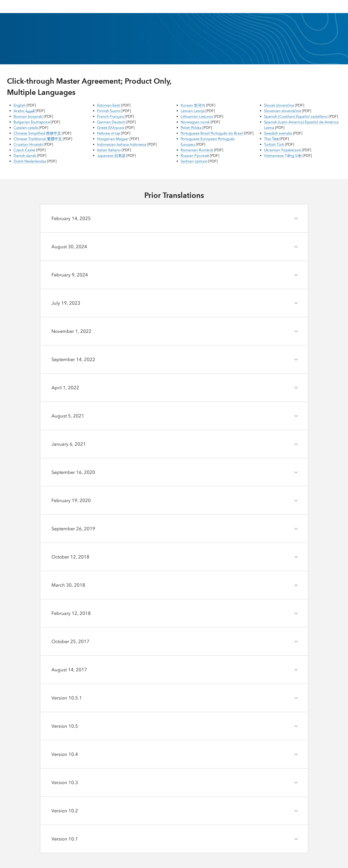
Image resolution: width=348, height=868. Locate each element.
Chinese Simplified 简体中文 (37, 133)
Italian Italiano (109, 150)
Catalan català (26, 128)
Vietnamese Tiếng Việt (283, 156)
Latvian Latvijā (193, 111)
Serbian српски (194, 161)
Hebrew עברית (109, 133)
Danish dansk (25, 156)
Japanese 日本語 (111, 156)
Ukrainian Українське (282, 150)
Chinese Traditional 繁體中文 (38, 139)
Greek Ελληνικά (111, 128)
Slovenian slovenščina (282, 111)
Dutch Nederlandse (30, 161)
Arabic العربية (24, 111)
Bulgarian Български (32, 122)
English (20, 105)
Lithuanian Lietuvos (197, 116)
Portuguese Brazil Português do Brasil (212, 133)
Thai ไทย (271, 139)
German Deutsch (111, 122)
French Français (110, 116)
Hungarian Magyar (113, 139)
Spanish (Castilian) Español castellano (296, 116)
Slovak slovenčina (279, 105)
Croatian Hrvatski (28, 144)
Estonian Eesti (109, 105)
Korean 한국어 (193, 105)
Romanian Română (197, 150)
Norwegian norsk (195, 122)
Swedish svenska (278, 133)
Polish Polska (191, 128)
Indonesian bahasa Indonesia (122, 144)
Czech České (24, 150)
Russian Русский (195, 156)
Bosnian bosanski (28, 116)
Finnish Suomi (109, 111)
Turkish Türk (274, 144)
